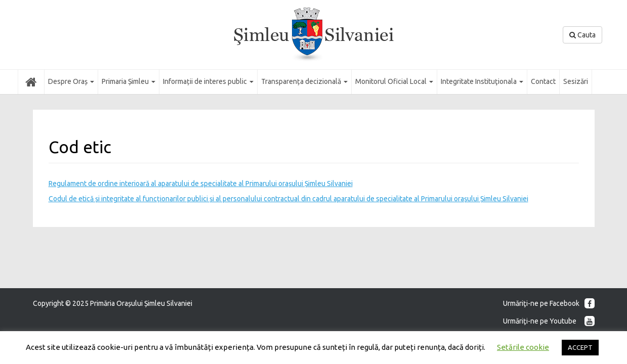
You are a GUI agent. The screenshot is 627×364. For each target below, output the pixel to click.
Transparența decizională (304, 81)
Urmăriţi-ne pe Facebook (549, 303)
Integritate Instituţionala (482, 81)
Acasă (31, 81)
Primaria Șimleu (129, 81)
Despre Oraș (71, 81)
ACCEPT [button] (580, 347)
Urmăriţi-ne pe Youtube (549, 321)
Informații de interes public (208, 81)
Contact (543, 81)
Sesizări (576, 81)
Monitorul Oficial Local (394, 81)
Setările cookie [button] (523, 347)
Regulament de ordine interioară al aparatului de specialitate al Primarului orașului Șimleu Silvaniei (201, 184)
